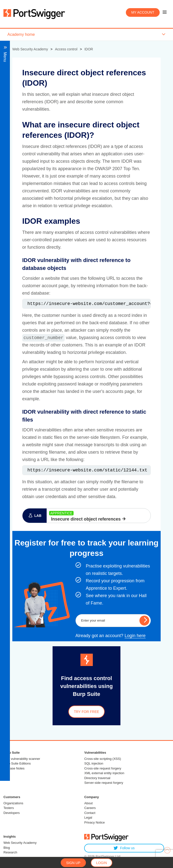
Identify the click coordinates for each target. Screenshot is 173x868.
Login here (135, 636)
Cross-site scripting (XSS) (103, 759)
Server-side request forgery (104, 783)
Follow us (124, 848)
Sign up (73, 863)
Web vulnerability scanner (22, 759)
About (88, 803)
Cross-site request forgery (103, 768)
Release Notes (14, 768)
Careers (90, 808)
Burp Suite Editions (17, 763)
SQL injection (94, 763)
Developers (12, 813)
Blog (7, 848)
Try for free (86, 712)
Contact (90, 813)
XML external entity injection (104, 773)
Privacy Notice (94, 822)
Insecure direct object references (86, 519)
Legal (88, 818)
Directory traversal (97, 778)
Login (102, 863)
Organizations (13, 803)
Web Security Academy (20, 843)
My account (143, 12)
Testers (9, 808)
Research (10, 852)
